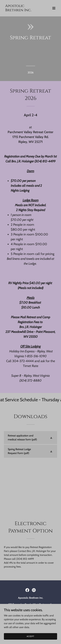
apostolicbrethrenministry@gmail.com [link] (30, 615)
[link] (23, 10)
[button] (54, 8)
